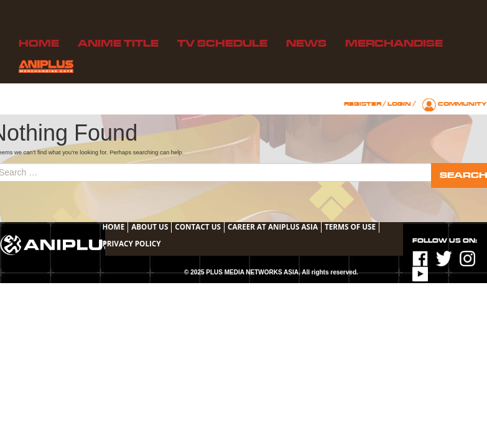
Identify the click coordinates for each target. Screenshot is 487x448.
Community (462, 104)
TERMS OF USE (350, 226)
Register (363, 104)
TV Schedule (222, 44)
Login (399, 104)
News (306, 44)
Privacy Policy (131, 243)
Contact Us (198, 226)
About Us (150, 226)
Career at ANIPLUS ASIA (273, 226)
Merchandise (394, 44)
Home (39, 44)
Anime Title (118, 44)
